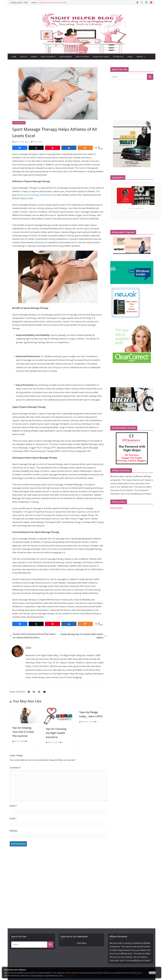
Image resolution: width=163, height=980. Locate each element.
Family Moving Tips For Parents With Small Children (83, 636)
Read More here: (70, 976)
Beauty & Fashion (48, 57)
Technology (118, 57)
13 (97, 722)
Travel (130, 57)
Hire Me (139, 57)
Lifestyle (24, 57)
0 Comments (37, 142)
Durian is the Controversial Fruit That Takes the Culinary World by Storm (33, 636)
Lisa (29, 142)
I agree (152, 973)
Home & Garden (65, 57)
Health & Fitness (82, 57)
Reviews (34, 57)
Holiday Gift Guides (101, 57)
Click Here (82, 943)
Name (13, 806)
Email (13, 818)
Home (14, 57)
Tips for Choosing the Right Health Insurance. (56, 733)
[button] (144, 57)
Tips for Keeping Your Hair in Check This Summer (23, 732)
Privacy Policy (116, 508)
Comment (15, 768)
